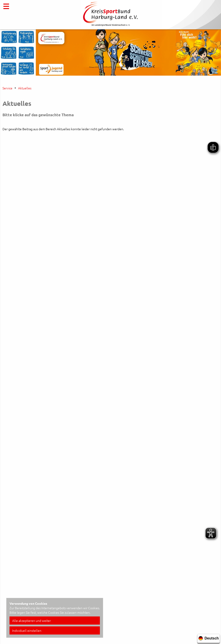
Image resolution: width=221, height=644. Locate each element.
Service (7, 88)
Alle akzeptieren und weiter (32, 621)
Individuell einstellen (27, 630)
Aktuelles (25, 88)
